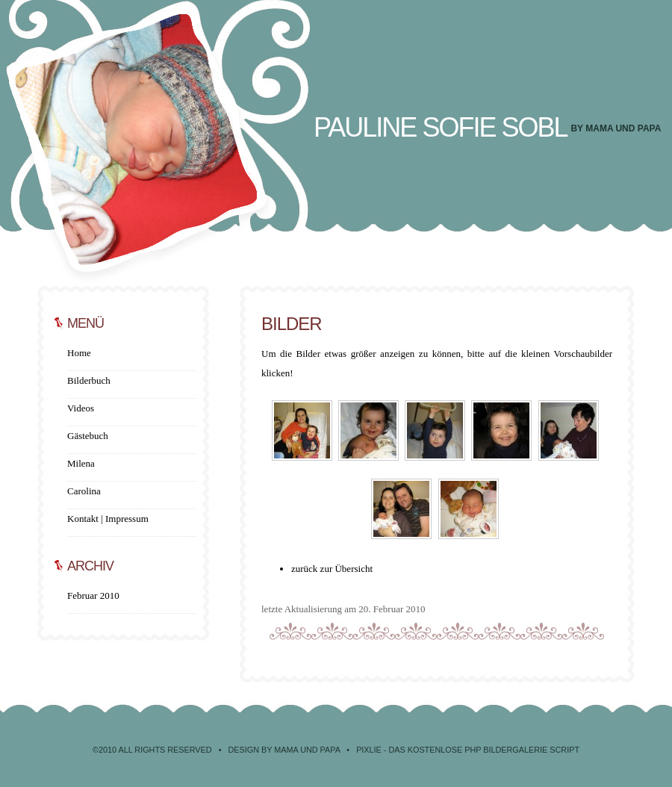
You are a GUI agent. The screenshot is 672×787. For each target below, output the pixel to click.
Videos (81, 408)
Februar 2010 (93, 595)
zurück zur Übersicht (332, 569)
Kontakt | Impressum (108, 519)
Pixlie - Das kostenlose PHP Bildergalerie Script (468, 750)
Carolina (84, 491)
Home (79, 353)
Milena (81, 463)
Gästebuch (88, 436)
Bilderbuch (89, 380)
